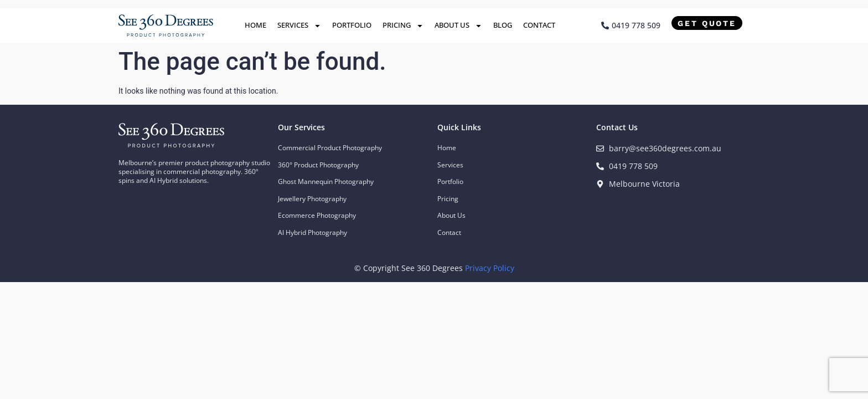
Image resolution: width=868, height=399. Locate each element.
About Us (458, 26)
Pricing (403, 26)
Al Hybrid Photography (312, 232)
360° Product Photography (318, 165)
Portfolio (352, 25)
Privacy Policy (490, 268)
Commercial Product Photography (330, 148)
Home (255, 25)
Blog (503, 25)
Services (299, 26)
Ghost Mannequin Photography (326, 181)
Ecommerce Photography (317, 215)
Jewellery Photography (312, 199)
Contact (539, 25)
